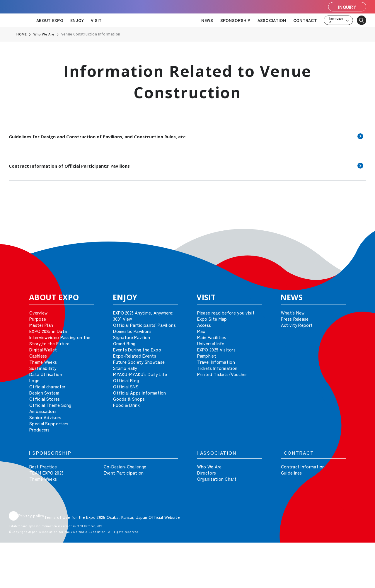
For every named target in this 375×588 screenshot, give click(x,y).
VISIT (96, 20)
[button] (357, 233)
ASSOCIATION (272, 20)
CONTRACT (305, 20)
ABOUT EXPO (50, 20)
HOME (22, 34)
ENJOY (77, 20)
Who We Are (45, 34)
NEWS (207, 20)
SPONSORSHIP (235, 20)
